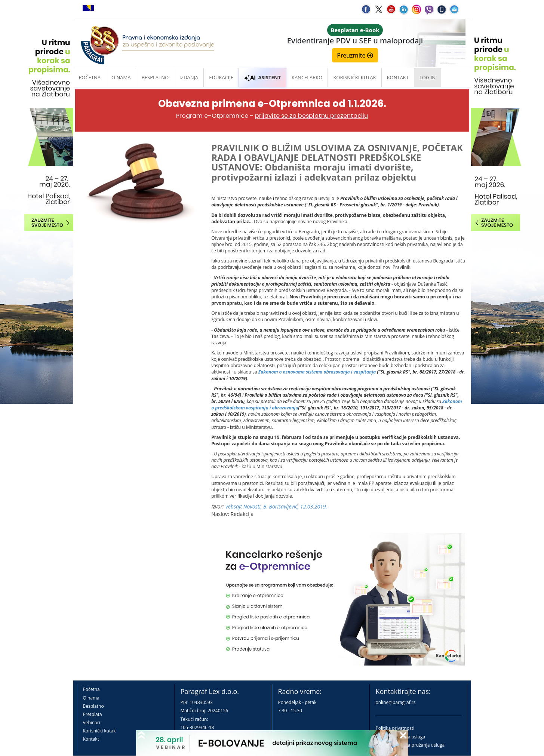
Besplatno (155, 77)
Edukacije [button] (221, 77)
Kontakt (91, 739)
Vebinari (92, 723)
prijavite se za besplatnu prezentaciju (311, 116)
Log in (428, 77)
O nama (121, 77)
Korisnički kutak (99, 731)
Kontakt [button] (398, 77)
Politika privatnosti (395, 728)
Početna (90, 77)
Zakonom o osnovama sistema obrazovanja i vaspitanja (318, 372)
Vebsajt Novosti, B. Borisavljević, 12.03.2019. (276, 506)
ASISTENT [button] (262, 77)
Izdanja (189, 77)
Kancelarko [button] (307, 77)
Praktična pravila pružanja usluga (410, 745)
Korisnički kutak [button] (354, 77)
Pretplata (93, 714)
